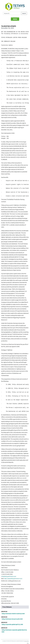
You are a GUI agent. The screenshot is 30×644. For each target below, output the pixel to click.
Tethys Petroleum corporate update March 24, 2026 (14, 631)
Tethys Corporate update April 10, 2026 (12, 624)
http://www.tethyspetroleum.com (13, 579)
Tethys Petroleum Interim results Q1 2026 (13, 614)
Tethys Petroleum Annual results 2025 (12, 619)
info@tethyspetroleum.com (9, 576)
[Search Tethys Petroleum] (12, 13)
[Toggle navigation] (15, 19)
